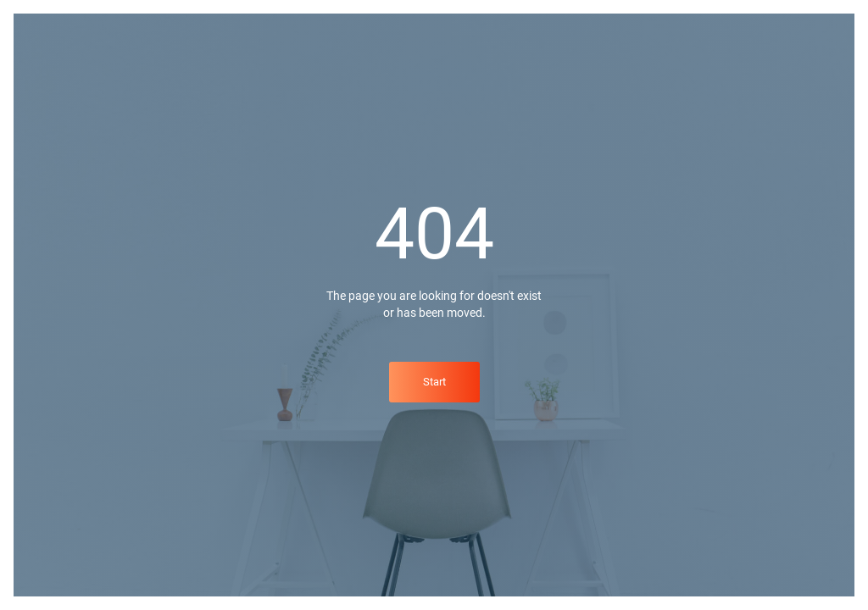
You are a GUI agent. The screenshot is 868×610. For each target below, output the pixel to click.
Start (434, 382)
